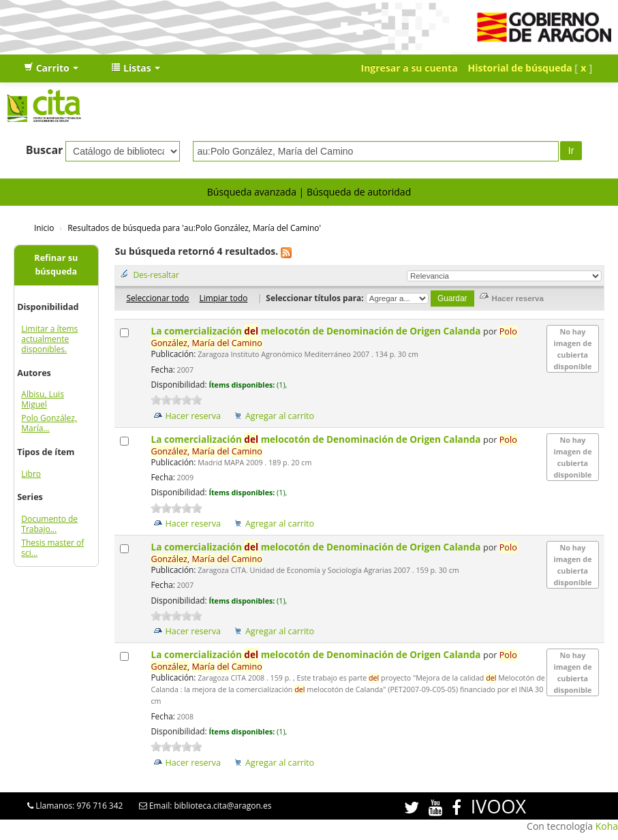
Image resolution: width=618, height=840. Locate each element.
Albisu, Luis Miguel (43, 399)
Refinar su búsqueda (56, 265)
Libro (31, 474)
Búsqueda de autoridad (359, 192)
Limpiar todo (223, 298)
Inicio (44, 228)
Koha (607, 826)
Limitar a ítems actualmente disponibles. (49, 339)
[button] (51, 68)
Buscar (45, 150)
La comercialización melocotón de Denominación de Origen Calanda (317, 331)
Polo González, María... (49, 423)
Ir (571, 151)
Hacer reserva (193, 416)
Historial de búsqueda (520, 68)
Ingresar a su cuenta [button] (410, 68)
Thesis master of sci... (52, 548)
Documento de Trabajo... (49, 524)
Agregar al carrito (280, 416)
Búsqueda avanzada (252, 192)
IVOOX (498, 806)
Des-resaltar (156, 275)
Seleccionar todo (157, 298)
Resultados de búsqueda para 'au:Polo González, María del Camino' (194, 228)
